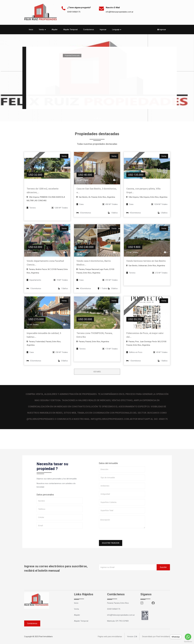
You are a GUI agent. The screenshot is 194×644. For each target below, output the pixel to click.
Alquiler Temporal (70, 30)
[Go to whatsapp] (188, 637)
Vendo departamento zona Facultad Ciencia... (45, 263)
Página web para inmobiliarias (110, 637)
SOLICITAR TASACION (111, 543)
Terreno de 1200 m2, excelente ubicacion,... (43, 191)
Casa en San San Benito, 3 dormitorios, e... (97, 191)
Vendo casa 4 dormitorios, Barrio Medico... (94, 263)
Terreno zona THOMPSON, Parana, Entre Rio (95, 335)
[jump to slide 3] (100, 118)
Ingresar (103, 30)
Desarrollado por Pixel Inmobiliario (156, 637)
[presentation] (118, 535)
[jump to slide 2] (97, 118)
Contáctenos (89, 30)
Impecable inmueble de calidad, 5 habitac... (44, 335)
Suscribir (163, 567)
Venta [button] (42, 30)
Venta (76, 609)
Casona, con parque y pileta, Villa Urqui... (143, 191)
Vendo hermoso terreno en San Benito (146, 261)
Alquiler (55, 30)
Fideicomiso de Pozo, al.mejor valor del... (145, 335)
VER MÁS (97, 372)
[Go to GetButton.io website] (188, 642)
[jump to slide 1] (94, 118)
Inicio (31, 30)
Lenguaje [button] (116, 30)
